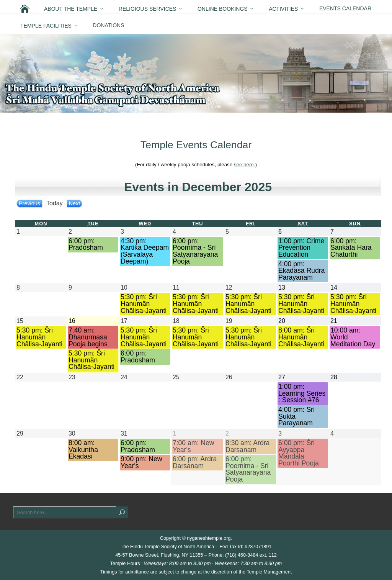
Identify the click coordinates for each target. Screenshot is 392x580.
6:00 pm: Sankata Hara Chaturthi (351, 248)
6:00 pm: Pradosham (86, 245)
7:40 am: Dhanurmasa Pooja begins (88, 337)
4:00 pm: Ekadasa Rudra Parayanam (301, 271)
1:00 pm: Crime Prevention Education (301, 248)
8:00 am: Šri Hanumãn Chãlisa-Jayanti (301, 337)
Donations (108, 25)
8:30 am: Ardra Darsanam (247, 446)
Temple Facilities (46, 26)
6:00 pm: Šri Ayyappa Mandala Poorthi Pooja (299, 453)
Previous (29, 203)
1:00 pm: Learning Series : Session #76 (302, 393)
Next (75, 203)
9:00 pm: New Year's (141, 463)
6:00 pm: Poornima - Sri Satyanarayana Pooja (195, 251)
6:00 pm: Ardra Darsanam (195, 463)
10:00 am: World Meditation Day (353, 337)
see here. (245, 165)
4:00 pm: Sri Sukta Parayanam (296, 416)
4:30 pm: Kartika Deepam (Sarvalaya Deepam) (145, 251)
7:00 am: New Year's (194, 446)
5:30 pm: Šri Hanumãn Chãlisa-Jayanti (144, 304)
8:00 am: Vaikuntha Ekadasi (83, 450)
